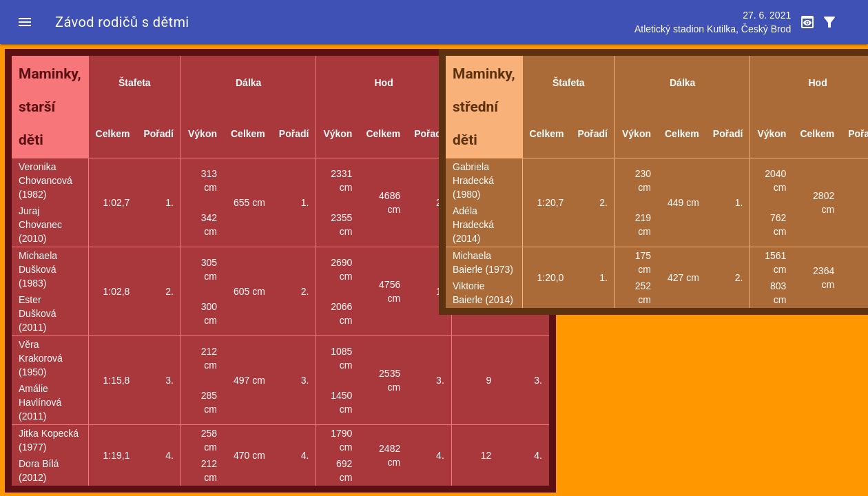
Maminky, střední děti (484, 107)
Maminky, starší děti (50, 107)
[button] (25, 22)
